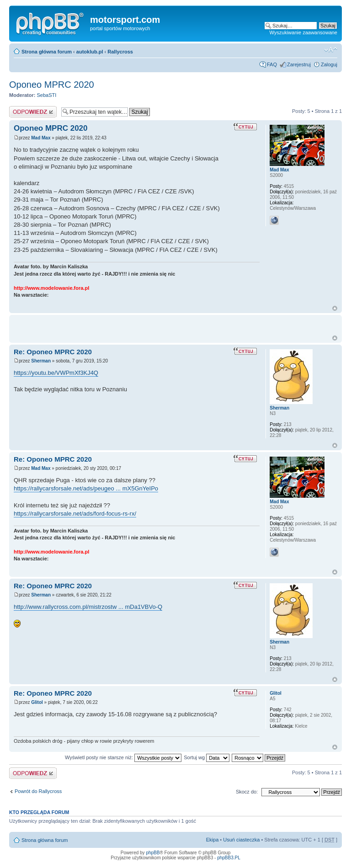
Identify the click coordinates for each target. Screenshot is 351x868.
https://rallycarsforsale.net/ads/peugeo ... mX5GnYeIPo (86, 488)
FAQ (272, 64)
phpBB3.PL (229, 858)
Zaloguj (329, 64)
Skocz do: (247, 792)
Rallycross (120, 52)
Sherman (41, 361)
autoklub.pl (90, 52)
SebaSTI (47, 95)
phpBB (153, 853)
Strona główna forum (47, 52)
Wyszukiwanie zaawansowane (303, 32)
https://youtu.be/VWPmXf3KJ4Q (56, 373)
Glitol (37, 702)
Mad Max (41, 138)
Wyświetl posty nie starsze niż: (123, 757)
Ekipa (213, 840)
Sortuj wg (207, 757)
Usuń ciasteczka (241, 840)
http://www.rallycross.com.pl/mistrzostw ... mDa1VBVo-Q (88, 607)
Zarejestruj (299, 64)
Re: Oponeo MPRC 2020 (53, 352)
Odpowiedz (33, 112)
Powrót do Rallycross (38, 791)
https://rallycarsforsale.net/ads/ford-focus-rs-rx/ (75, 514)
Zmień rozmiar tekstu (331, 50)
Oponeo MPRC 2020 (52, 85)
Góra (335, 308)
